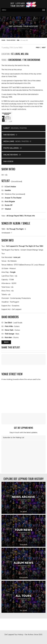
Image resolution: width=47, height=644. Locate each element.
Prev (38, 47)
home (3, 40)
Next (44, 47)
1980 (18, 40)
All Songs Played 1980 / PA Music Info (21, 216)
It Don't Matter (10, 187)
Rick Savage (10, 334)
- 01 (12, 148)
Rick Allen (8, 338)
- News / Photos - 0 (17, 141)
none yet (17, 257)
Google (13, 272)
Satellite (8, 190)
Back (6, 342)
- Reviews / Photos (15, 128)
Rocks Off (8, 205)
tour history (11, 40)
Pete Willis (9, 326)
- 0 (10, 135)
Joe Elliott (8, 323)
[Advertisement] (23, 419)
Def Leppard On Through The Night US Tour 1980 (25, 246)
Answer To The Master (13, 198)
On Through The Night (15, 229)
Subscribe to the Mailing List (14, 437)
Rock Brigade (10, 202)
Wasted (8, 209)
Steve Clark (9, 330)
